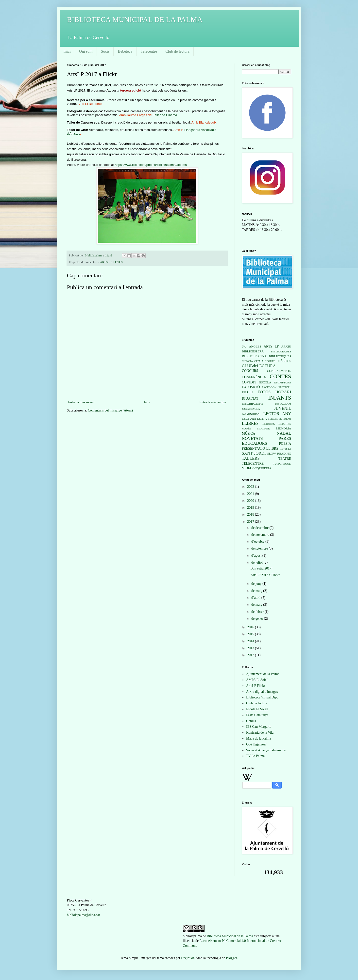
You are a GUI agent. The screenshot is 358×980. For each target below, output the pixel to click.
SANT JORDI (254, 453)
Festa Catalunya (257, 715)
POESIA (285, 444)
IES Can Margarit (258, 727)
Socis (105, 51)
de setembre (260, 548)
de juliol (257, 562)
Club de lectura (177, 51)
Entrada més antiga (213, 402)
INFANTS (280, 398)
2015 (251, 634)
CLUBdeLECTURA (259, 366)
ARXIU (286, 347)
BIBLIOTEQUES (280, 356)
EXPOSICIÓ (251, 387)
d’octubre (258, 542)
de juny (257, 584)
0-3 (244, 346)
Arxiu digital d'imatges (262, 692)
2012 (251, 655)
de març (257, 605)
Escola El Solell (257, 709)
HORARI (283, 392)
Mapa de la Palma (259, 738)
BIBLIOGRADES (281, 351)
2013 (251, 648)
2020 (251, 501)
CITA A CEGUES (265, 361)
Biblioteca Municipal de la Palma (230, 936)
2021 (251, 494)
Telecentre (149, 51)
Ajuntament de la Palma (263, 674)
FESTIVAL (285, 387)
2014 (251, 641)
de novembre (261, 535)
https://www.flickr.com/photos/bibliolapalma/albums (151, 165)
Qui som (86, 51)
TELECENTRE (253, 464)
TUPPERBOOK (282, 464)
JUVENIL (283, 408)
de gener (258, 619)
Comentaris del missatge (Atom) (110, 410)
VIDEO (247, 468)
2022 (251, 487)
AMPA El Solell (257, 680)
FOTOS (118, 262)
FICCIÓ (248, 392)
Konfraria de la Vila (260, 733)
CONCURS (250, 371)
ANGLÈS (255, 347)
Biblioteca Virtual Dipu (262, 697)
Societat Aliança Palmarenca (266, 750)
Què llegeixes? (256, 744)
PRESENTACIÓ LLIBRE (260, 449)
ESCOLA (265, 382)
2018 (251, 514)
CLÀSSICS (284, 361)
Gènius (251, 721)
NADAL (284, 433)
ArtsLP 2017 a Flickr (265, 575)
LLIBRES (250, 423)
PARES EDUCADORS (267, 441)
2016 (251, 627)
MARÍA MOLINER (256, 428)
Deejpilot (188, 958)
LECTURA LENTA (255, 419)
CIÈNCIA (247, 361)
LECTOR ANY (277, 414)
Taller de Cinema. (165, 115)
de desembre (260, 528)
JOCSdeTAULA (251, 409)
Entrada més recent (81, 402)
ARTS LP (106, 262)
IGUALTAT (250, 399)
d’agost (257, 556)
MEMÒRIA (284, 428)
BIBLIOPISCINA (254, 356)
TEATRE (285, 459)
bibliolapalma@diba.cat (84, 915)
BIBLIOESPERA (253, 351)
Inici (67, 51)
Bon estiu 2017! (261, 568)
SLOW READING (279, 454)
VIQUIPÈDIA (263, 468)
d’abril (256, 598)
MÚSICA (249, 434)
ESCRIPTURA (283, 382)
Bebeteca (125, 51)
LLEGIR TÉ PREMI (280, 419)
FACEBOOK (269, 387)
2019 (251, 508)
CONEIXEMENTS (279, 371)
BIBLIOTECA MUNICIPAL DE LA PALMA (135, 19)
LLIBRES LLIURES (277, 424)
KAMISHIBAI (251, 414)
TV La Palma (255, 756)
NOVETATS (252, 438)
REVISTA (285, 449)
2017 (251, 522)
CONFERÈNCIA (254, 377)
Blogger (231, 958)
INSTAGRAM (283, 404)
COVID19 (249, 382)
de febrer (258, 612)
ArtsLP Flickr (256, 686)
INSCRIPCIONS (253, 404)
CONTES (280, 376)
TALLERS (251, 458)
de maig (257, 591)
